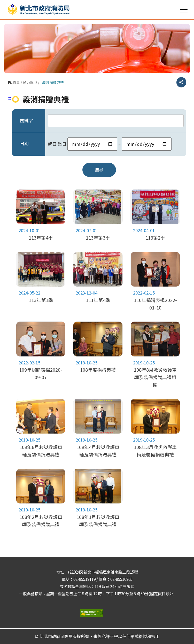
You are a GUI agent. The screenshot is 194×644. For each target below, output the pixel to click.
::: (4, 3)
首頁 (16, 82)
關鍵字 (26, 120)
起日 (52, 144)
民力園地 (30, 82)
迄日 (62, 144)
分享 (181, 82)
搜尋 (99, 170)
